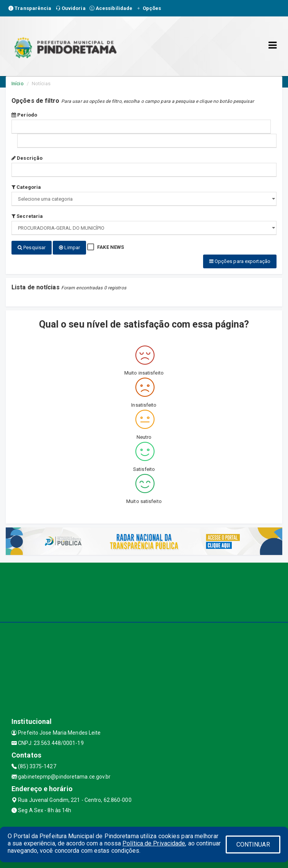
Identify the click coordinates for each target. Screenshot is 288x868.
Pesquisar (32, 247)
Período (24, 115)
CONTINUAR (253, 844)
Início (18, 84)
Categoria (26, 187)
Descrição (27, 158)
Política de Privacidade (154, 843)
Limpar (69, 247)
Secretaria (27, 216)
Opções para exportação (240, 261)
